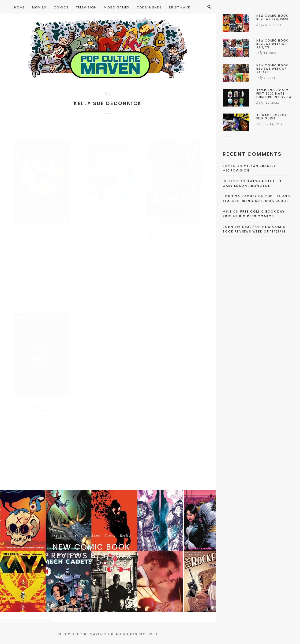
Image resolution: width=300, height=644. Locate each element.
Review (126, 536)
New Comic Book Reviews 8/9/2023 (91, 551)
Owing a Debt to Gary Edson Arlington (252, 183)
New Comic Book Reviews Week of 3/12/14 (41, 408)
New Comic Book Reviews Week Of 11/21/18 (254, 229)
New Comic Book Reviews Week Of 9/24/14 (108, 232)
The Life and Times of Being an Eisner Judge (256, 199)
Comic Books (90, 536)
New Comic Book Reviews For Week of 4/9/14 (174, 233)
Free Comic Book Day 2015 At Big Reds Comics (254, 214)
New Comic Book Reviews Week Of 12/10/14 (41, 234)
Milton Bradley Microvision (249, 168)
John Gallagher (240, 196)
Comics (110, 536)
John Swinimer (238, 227)
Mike (227, 211)
